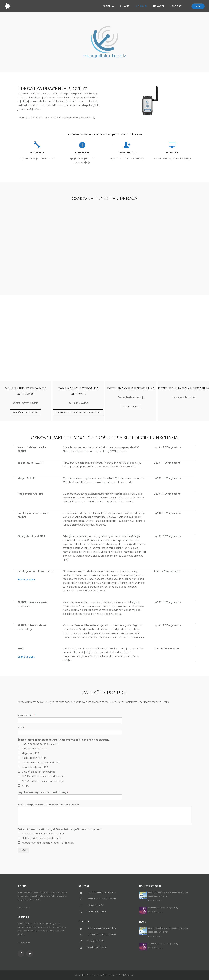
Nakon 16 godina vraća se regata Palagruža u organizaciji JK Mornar (168, 894)
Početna (108, 6)
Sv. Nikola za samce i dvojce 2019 (163, 908)
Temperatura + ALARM (34, 749)
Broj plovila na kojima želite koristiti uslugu (43, 792)
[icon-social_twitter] (30, 954)
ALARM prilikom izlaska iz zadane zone (43, 776)
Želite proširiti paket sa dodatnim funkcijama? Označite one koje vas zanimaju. (64, 740)
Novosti (158, 6)
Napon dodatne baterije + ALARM (40, 744)
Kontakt (176, 6)
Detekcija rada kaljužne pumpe (38, 772)
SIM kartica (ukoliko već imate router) (42, 838)
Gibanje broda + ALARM (35, 767)
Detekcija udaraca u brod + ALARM (41, 763)
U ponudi (141, 6)
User (198, 6)
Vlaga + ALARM (30, 753)
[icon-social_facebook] (22, 954)
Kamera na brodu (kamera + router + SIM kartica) (48, 843)
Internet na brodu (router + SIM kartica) (43, 833)
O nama (125, 6)
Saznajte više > (26, 580)
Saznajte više (23, 908)
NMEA (25, 786)
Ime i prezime (26, 715)
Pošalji (23, 850)
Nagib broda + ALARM (34, 758)
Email (21, 727)
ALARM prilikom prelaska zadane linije (43, 781)
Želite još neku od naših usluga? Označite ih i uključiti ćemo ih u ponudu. (60, 829)
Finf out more (24, 942)
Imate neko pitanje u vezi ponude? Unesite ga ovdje (48, 805)
